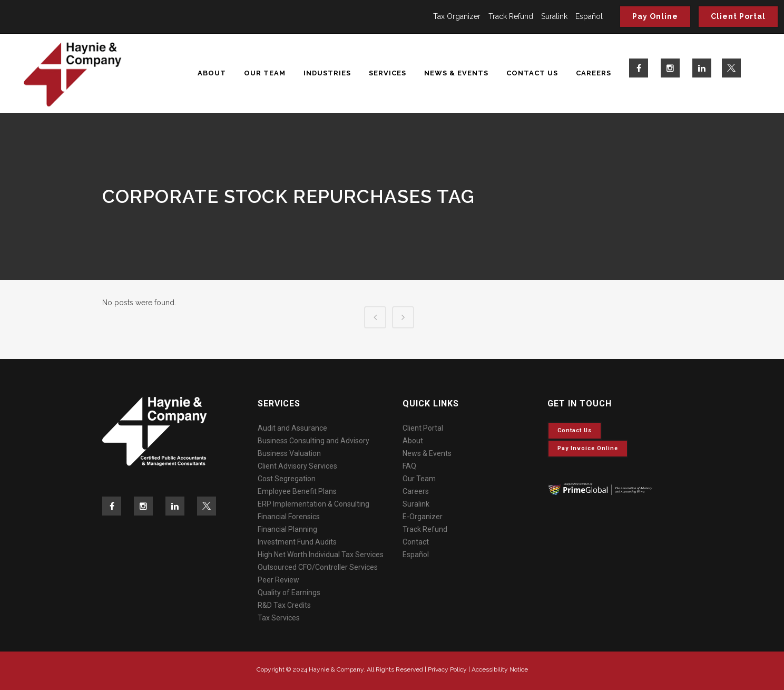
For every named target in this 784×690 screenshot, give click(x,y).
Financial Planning (287, 529)
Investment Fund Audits (297, 542)
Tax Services (279, 618)
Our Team (419, 479)
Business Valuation (289, 453)
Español (589, 16)
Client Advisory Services (297, 466)
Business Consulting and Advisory (313, 441)
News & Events (427, 453)
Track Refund (511, 16)
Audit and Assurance (292, 428)
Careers (416, 491)
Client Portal (738, 16)
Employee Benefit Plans (297, 491)
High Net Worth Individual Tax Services (321, 555)
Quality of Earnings (289, 592)
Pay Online (655, 16)
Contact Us (575, 430)
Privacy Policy (447, 669)
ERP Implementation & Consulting (313, 504)
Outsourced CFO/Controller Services (318, 567)
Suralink (554, 16)
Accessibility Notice (500, 669)
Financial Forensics (289, 517)
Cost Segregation (287, 479)
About (413, 441)
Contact (416, 542)
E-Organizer (423, 517)
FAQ (409, 466)
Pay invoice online (588, 448)
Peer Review (278, 580)
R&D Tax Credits (284, 605)
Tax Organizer (457, 16)
